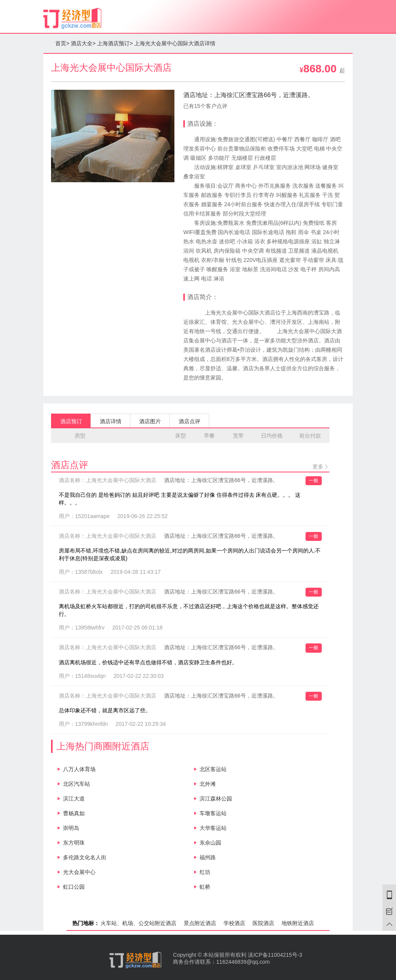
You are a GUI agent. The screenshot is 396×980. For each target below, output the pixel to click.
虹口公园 (74, 887)
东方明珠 (74, 843)
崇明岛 (71, 828)
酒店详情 (111, 421)
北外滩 (208, 784)
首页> (62, 43)
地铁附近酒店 (298, 923)
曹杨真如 (74, 813)
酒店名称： (108, 480)
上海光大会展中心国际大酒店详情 (175, 43)
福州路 (208, 857)
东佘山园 (210, 843)
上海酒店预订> (115, 43)
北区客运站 (213, 769)
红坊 (205, 872)
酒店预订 (71, 421)
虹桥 (205, 887)
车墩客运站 (213, 813)
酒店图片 (150, 421)
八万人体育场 (79, 769)
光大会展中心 (79, 872)
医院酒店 (263, 923)
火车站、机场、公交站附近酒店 (138, 923)
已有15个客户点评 (205, 106)
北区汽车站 (77, 784)
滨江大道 (74, 799)
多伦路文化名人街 (85, 857)
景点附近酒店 (200, 923)
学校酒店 (234, 923)
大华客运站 (213, 828)
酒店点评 (189, 421)
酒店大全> (83, 43)
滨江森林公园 (216, 799)
